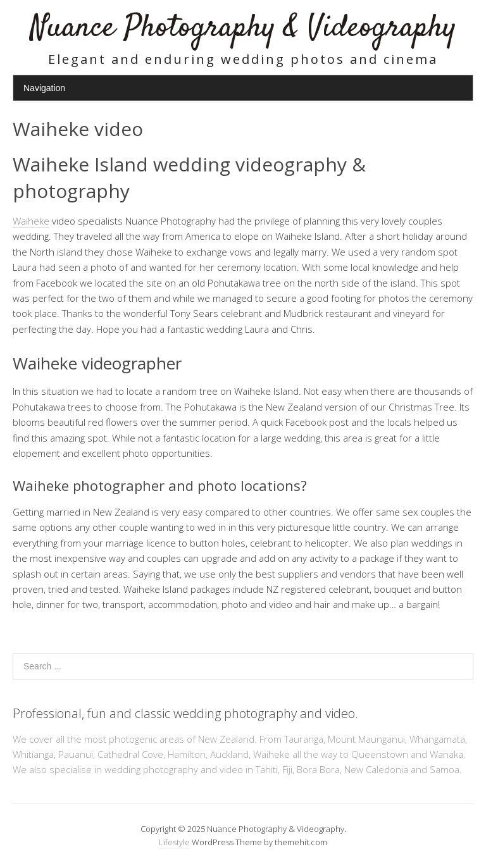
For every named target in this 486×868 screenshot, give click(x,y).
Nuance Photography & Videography (243, 28)
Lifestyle (174, 842)
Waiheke (31, 221)
